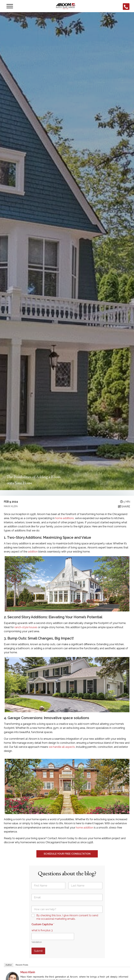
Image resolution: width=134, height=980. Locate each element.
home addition (84, 828)
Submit (38, 951)
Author (9, 965)
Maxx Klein (28, 972)
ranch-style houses (26, 627)
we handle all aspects (62, 747)
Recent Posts (22, 965)
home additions (65, 518)
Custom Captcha (43, 924)
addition (33, 552)
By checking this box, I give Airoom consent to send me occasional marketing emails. (67, 917)
